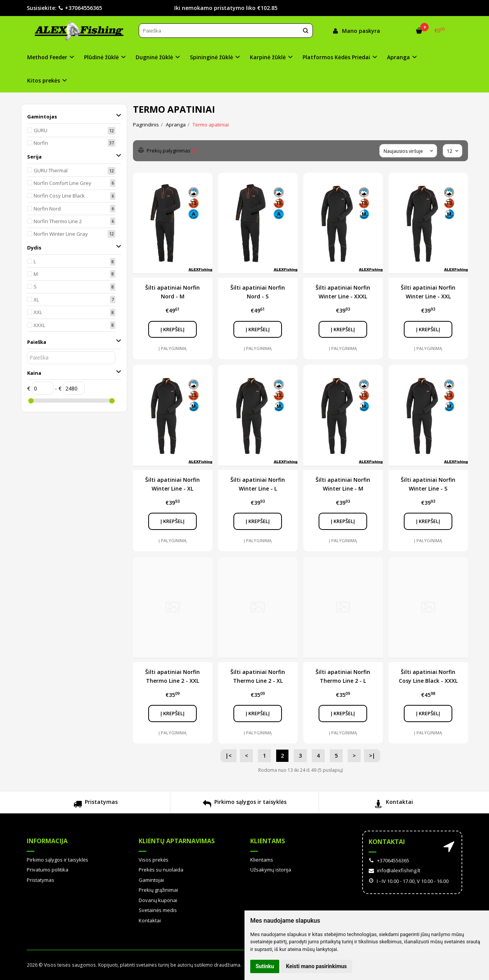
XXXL (39, 325)
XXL (38, 312)
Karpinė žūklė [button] (268, 57)
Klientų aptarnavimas (177, 841)
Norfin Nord (47, 209)
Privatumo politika (48, 870)
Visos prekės (154, 860)
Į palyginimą (172, 348)
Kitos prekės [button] (44, 80)
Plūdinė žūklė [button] (101, 57)
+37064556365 (80, 8)
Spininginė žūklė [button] (211, 57)
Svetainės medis (158, 910)
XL (36, 300)
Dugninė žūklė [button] (154, 57)
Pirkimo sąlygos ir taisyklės (245, 805)
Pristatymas (96, 805)
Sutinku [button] (265, 966)
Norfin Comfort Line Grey (62, 183)
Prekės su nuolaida (161, 870)
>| (372, 756)
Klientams (268, 841)
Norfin (41, 143)
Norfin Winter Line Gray (61, 234)
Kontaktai (394, 805)
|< (228, 756)
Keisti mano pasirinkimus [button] (317, 966)
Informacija (47, 841)
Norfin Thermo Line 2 (58, 221)
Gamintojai (151, 880)
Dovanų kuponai (158, 900)
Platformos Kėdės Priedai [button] (336, 57)
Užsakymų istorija (271, 870)
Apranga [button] (398, 57)
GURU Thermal (51, 170)
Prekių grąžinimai (158, 890)
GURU (40, 130)
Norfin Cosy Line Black (59, 196)
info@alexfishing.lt (394, 870)
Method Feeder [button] (47, 57)
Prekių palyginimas (168, 151)
